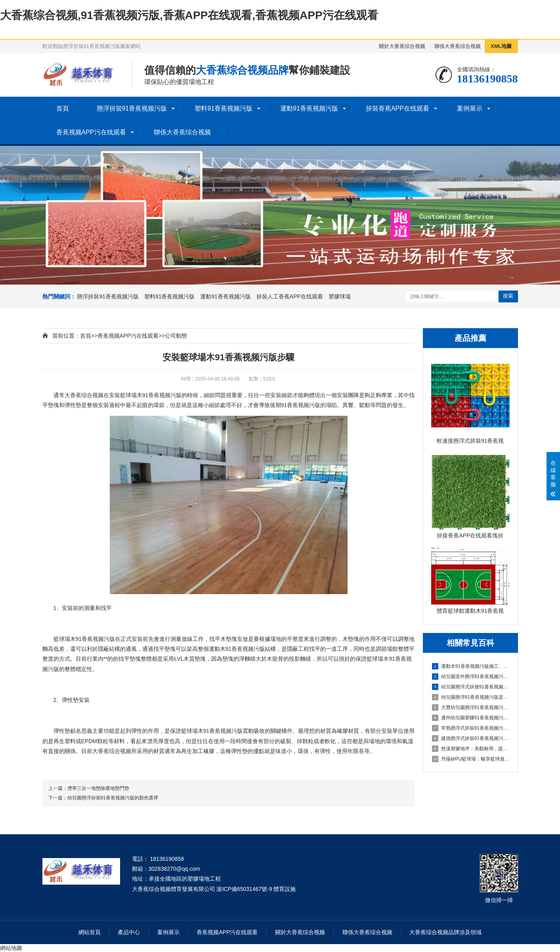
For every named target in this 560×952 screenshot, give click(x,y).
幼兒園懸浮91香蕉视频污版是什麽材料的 (471, 697)
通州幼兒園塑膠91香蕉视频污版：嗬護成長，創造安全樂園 (471, 718)
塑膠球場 (340, 296)
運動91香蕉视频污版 (309, 108)
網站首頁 (90, 932)
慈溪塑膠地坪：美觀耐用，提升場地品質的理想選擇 (471, 749)
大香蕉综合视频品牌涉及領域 (445, 932)
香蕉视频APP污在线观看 (91, 132)
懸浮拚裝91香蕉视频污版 (132, 108)
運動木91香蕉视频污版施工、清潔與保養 (471, 666)
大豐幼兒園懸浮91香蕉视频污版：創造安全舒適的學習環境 (471, 707)
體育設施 (285, 889)
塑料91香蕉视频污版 (224, 108)
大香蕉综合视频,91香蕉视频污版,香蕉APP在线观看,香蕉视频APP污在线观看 (189, 15)
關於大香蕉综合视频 (402, 46)
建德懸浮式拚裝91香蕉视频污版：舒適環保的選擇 (471, 738)
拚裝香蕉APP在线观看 (398, 108)
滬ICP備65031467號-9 (244, 889)
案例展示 (470, 108)
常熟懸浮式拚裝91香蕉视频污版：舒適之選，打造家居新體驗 (471, 728)
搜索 (508, 296)
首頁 (63, 108)
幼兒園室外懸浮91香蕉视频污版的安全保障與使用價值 (471, 677)
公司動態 (176, 336)
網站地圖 (11, 948)
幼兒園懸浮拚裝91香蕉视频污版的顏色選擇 (113, 798)
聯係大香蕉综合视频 (458, 46)
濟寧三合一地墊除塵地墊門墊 (98, 788)
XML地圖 (501, 46)
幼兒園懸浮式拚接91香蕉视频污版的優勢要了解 (471, 687)
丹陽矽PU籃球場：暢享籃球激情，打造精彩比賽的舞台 (471, 759)
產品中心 (129, 932)
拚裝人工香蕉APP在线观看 (290, 296)
